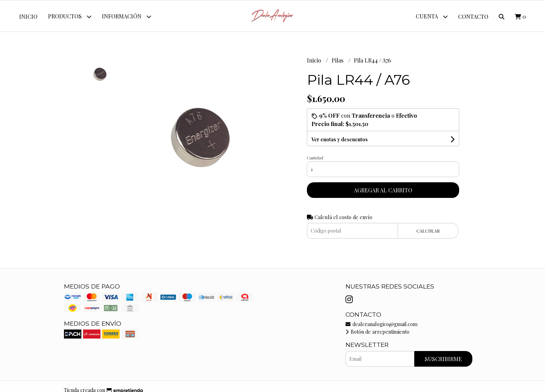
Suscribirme (443, 359)
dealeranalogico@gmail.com (381, 324)
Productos (70, 16)
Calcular (428, 231)
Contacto (473, 16)
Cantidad (315, 158)
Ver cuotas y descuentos (340, 139)
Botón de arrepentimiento (377, 332)
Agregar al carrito (383, 190)
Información (127, 16)
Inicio (28, 16)
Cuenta (432, 16)
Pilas (338, 60)
